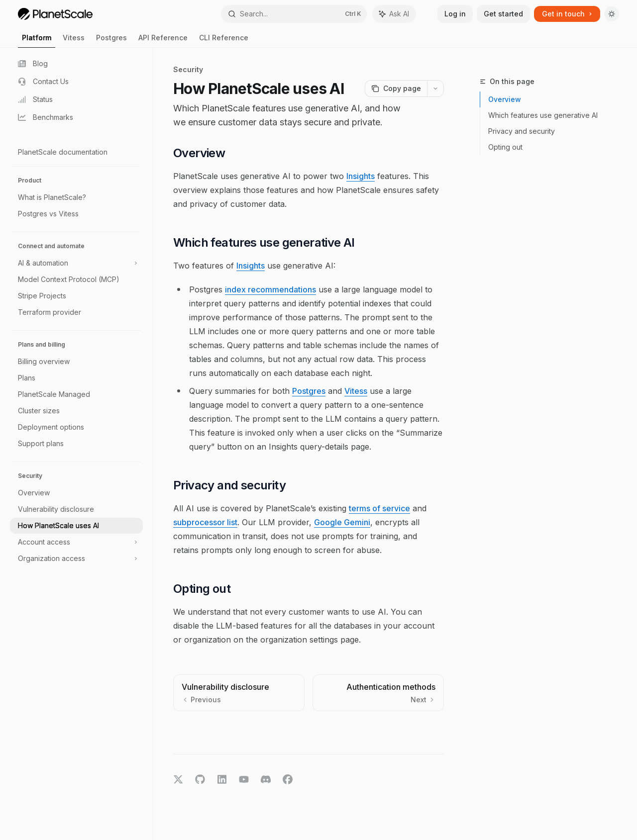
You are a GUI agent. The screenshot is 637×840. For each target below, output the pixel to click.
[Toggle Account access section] (76, 542)
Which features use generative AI (543, 115)
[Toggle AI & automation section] (76, 263)
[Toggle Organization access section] (76, 559)
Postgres (111, 41)
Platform (37, 41)
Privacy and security (522, 131)
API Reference (163, 41)
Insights (361, 176)
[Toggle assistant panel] (394, 14)
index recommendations (270, 289)
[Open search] (294, 14)
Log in (455, 14)
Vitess (74, 41)
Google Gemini (342, 522)
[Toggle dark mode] (612, 14)
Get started (503, 14)
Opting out (505, 147)
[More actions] (435, 89)
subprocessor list (205, 522)
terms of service (379, 508)
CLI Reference (224, 41)
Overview (505, 99)
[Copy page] (396, 89)
